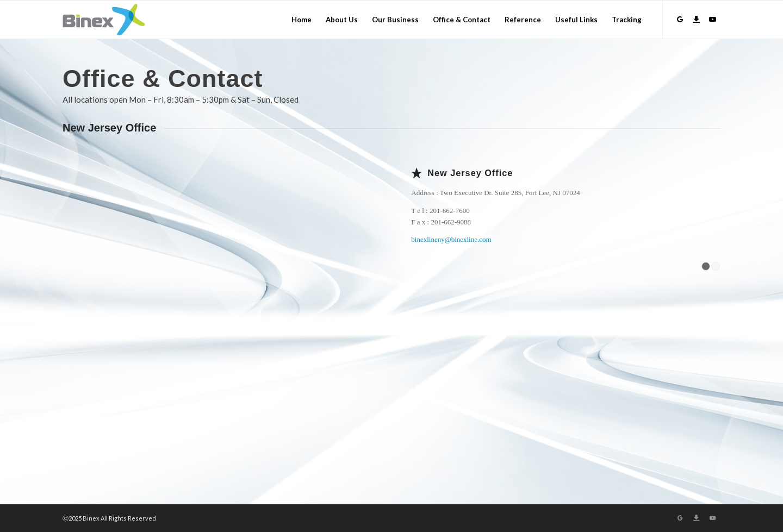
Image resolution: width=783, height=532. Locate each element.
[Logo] (104, 20)
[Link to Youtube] (712, 19)
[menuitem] (302, 20)
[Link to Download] (696, 19)
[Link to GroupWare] (680, 19)
